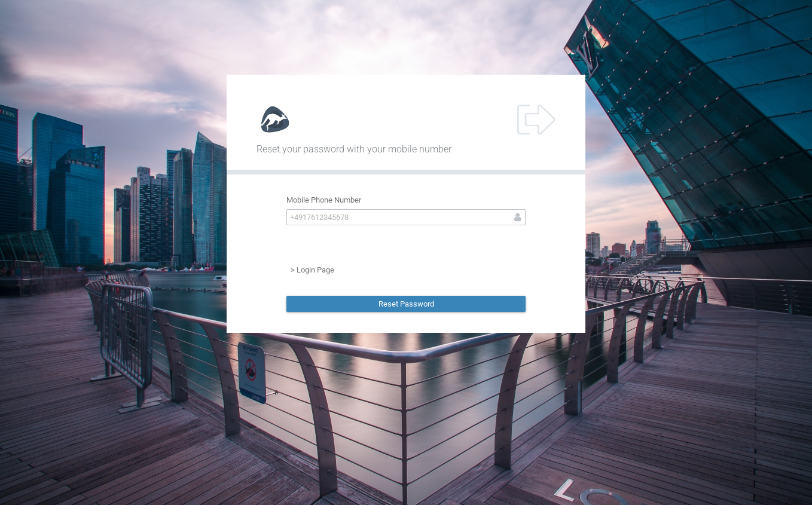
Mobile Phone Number (324, 200)
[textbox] (406, 217)
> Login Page (312, 270)
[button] (406, 304)
